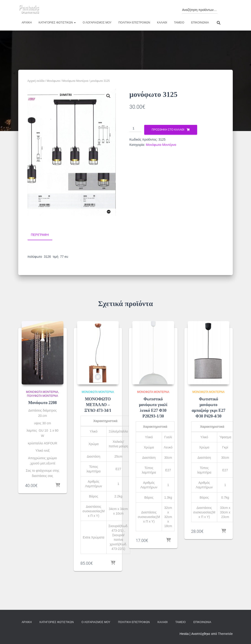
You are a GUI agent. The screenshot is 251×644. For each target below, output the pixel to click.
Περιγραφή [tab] (40, 235)
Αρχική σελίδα (36, 81)
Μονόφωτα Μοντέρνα (75, 81)
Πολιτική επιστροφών (134, 23)
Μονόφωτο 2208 (43, 403)
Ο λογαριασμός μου (97, 23)
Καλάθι (162, 23)
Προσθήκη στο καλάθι (168, 130)
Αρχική (27, 23)
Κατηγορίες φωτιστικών (57, 23)
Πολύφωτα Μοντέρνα (42, 396)
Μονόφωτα (53, 81)
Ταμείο (179, 23)
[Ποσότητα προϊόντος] (135, 129)
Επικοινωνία (200, 23)
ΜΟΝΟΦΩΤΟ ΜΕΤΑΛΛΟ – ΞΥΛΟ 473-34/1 (98, 404)
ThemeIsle (225, 634)
